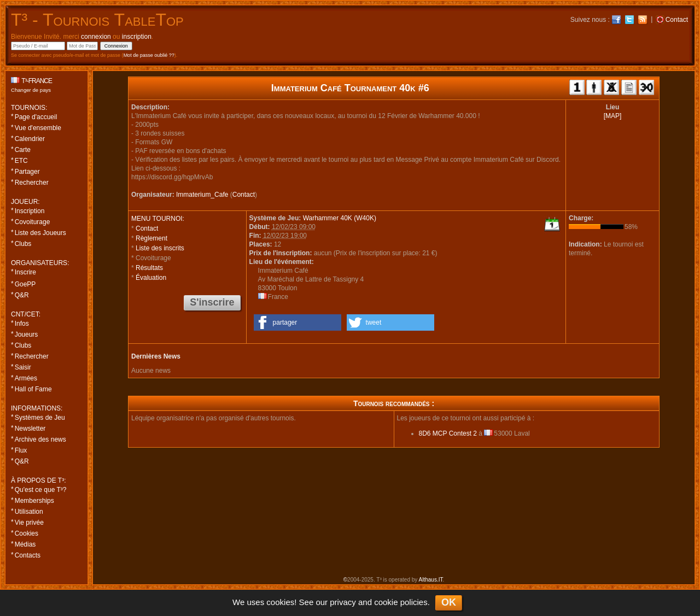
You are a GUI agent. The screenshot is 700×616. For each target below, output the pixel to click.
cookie (386, 602)
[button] (297, 322)
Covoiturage (33, 222)
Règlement (151, 238)
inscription (137, 37)
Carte (23, 150)
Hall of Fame (33, 389)
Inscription (30, 211)
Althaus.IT (431, 580)
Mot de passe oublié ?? (149, 55)
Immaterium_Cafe (202, 195)
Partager (27, 172)
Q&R (22, 295)
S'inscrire (212, 302)
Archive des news (40, 439)
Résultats (149, 268)
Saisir (23, 367)
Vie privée (29, 523)
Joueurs (27, 335)
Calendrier (30, 139)
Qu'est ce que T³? (41, 490)
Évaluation (151, 278)
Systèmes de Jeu (40, 418)
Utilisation (29, 512)
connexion (96, 37)
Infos (22, 324)
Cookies (27, 533)
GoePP (25, 284)
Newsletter (30, 429)
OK (449, 602)
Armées (26, 378)
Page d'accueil (36, 117)
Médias (25, 544)
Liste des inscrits (160, 248)
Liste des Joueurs (40, 233)
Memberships (34, 501)
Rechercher (32, 183)
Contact (244, 195)
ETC (21, 161)
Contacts (28, 555)
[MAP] (613, 116)
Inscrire (25, 272)
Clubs (23, 244)
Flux (21, 450)
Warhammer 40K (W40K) (340, 218)
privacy (343, 602)
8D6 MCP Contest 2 (448, 433)
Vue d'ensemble (38, 128)
